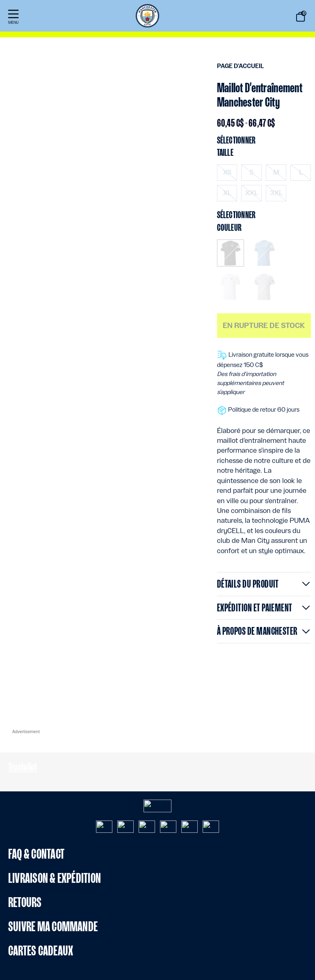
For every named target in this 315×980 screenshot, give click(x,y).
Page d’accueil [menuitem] (241, 66)
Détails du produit (248, 584)
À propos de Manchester (257, 631)
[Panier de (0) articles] (301, 17)
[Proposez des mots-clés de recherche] (270, 17)
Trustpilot (23, 767)
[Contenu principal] (157, 367)
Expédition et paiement (255, 607)
